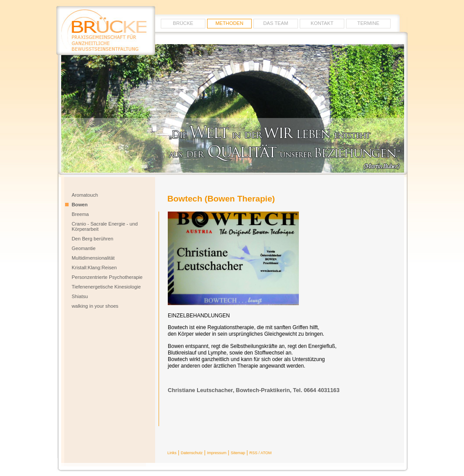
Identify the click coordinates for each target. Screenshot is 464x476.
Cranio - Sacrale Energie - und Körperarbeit (105, 226)
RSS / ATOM (261, 453)
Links (172, 453)
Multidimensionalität (93, 258)
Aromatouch (85, 195)
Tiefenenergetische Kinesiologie (106, 287)
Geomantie (84, 248)
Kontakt (322, 23)
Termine (368, 23)
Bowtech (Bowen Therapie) (221, 199)
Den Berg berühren (92, 239)
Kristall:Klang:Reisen (94, 268)
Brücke (183, 23)
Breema (80, 214)
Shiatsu (80, 296)
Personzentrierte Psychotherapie (107, 277)
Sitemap (238, 453)
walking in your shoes (95, 306)
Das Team (276, 23)
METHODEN (229, 23)
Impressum (217, 453)
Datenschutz (192, 453)
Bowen (80, 205)
